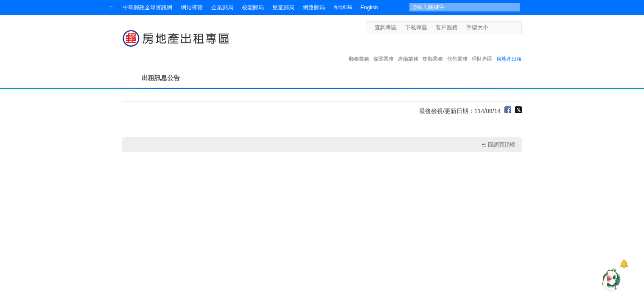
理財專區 (482, 50)
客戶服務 (447, 28)
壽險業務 (408, 50)
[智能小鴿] (610, 280)
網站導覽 (192, 8)
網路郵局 (314, 8)
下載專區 (416, 28)
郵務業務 (359, 50)
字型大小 (477, 28)
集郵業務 (433, 50)
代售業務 (457, 50)
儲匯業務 (384, 50)
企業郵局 (222, 8)
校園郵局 (253, 8)
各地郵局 (343, 7)
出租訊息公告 (161, 78)
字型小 (494, 27)
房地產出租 (509, 50)
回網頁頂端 (502, 145)
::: (112, 8)
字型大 (510, 27)
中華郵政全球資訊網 (147, 8)
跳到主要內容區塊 (4, 4)
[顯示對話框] (624, 264)
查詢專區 (386, 28)
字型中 (502, 27)
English (369, 8)
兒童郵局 (283, 8)
